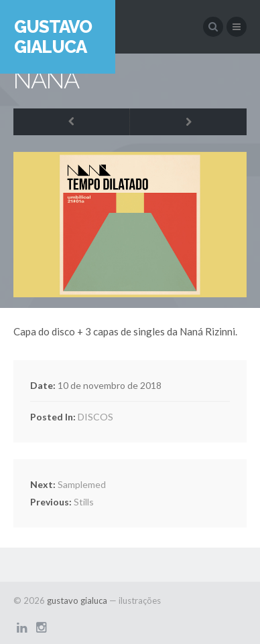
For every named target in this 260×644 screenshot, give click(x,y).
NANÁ (46, 80)
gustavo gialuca (53, 37)
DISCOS (95, 417)
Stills (62, 502)
